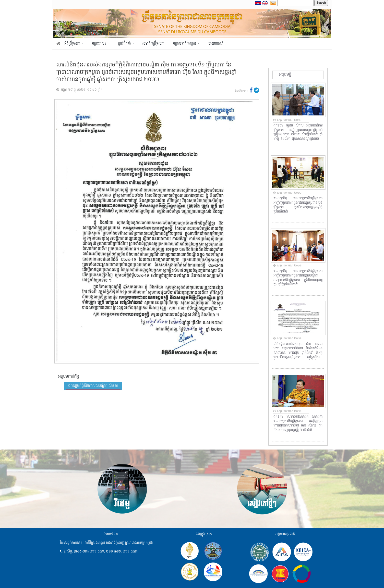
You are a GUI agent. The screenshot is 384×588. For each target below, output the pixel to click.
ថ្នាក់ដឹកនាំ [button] (125, 44)
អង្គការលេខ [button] (100, 44)
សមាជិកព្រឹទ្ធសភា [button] (153, 44)
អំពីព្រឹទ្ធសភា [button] (73, 44)
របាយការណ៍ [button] (216, 44)
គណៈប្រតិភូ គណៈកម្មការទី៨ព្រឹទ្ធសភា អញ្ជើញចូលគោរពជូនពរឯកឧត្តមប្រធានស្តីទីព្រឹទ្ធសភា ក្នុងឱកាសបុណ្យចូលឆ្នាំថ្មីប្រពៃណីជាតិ (298, 205)
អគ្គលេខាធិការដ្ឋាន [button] (185, 44)
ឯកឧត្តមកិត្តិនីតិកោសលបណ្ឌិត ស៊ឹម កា (93, 386)
